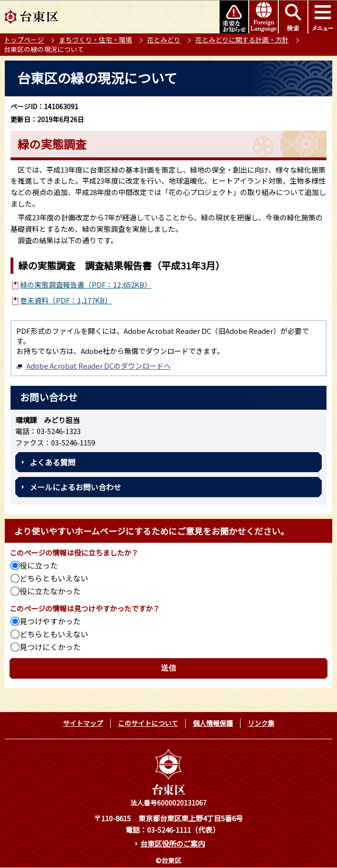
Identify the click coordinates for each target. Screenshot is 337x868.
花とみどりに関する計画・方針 (242, 40)
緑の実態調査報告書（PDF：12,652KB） (86, 284)
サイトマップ (83, 723)
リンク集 (261, 723)
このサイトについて (148, 723)
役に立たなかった (50, 591)
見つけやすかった (50, 621)
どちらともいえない (54, 578)
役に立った (39, 565)
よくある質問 (53, 462)
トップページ (24, 40)
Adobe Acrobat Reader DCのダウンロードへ (94, 366)
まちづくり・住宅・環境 (95, 40)
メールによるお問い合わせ (75, 487)
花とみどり (164, 40)
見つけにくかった (50, 647)
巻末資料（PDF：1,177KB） (66, 300)
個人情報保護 (213, 723)
